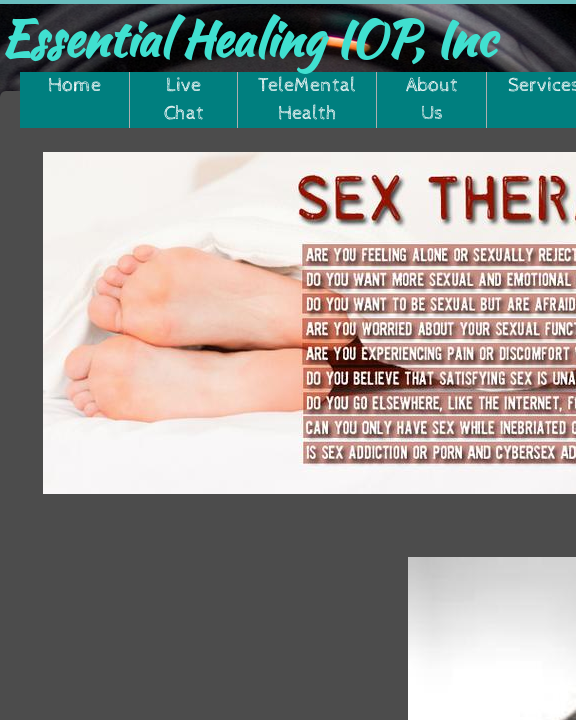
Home (74, 85)
